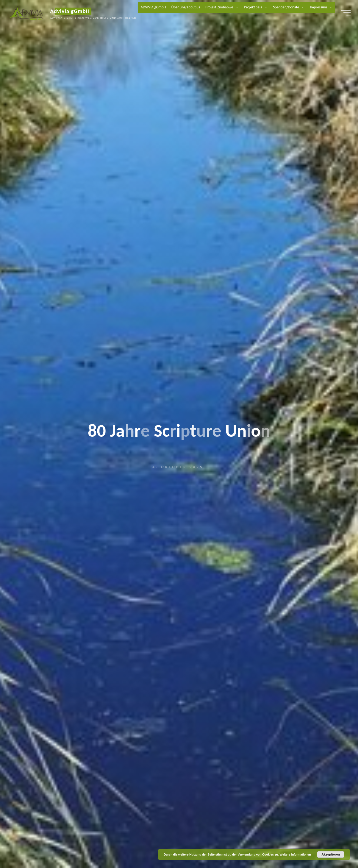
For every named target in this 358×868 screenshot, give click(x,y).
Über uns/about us (211, 8)
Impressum (319, 19)
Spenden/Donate (315, 8)
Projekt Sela (282, 8)
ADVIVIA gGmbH (179, 8)
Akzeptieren (331, 854)
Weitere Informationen (295, 854)
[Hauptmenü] (342, 14)
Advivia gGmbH (73, 12)
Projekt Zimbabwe (248, 8)
